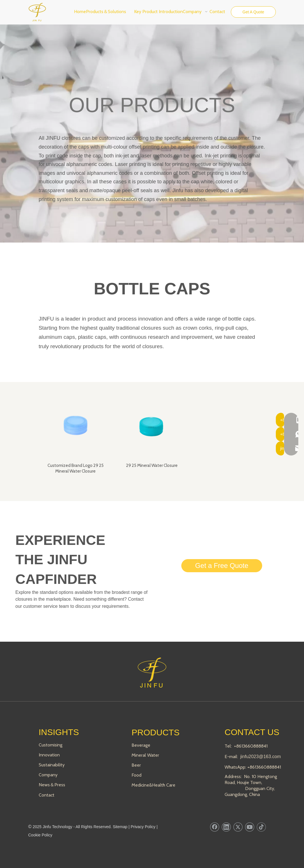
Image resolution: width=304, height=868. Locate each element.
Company (48, 775)
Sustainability (52, 765)
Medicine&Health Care (153, 785)
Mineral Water (145, 755)
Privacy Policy (143, 827)
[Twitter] (238, 827)
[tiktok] (261, 827)
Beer (136, 765)
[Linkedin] (226, 827)
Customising (51, 745)
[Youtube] (250, 827)
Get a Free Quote (222, 566)
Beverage (141, 745)
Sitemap (120, 827)
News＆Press (52, 785)
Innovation (49, 755)
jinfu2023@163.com (261, 757)
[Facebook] (215, 827)
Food (136, 775)
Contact (47, 795)
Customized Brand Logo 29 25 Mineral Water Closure (76, 468)
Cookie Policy (40, 835)
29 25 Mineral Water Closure (152, 465)
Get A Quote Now (253, 14)
